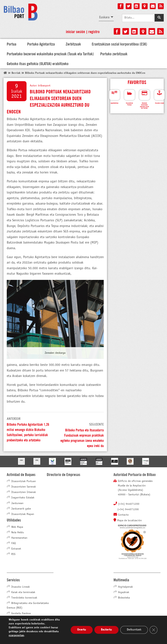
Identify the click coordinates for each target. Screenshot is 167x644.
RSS (13, 554)
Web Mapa (17, 527)
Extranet (16, 549)
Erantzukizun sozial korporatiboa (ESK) (119, 44)
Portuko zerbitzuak (114, 54)
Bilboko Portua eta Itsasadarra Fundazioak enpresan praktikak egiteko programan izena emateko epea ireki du (82, 438)
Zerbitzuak (73, 44)
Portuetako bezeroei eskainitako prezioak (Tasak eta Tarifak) (50, 54)
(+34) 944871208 (128, 509)
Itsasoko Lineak (21, 587)
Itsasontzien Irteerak (24, 492)
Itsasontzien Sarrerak (24, 487)
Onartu (82, 630)
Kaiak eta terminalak (23, 592)
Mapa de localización (129, 521)
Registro (94, 31)
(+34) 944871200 (129, 504)
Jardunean (17, 503)
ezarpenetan (16, 636)
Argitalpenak (125, 587)
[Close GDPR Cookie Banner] (154, 630)
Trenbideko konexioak (24, 598)
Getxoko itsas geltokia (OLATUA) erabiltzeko (38, 63)
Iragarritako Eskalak (23, 498)
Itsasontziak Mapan (23, 514)
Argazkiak (124, 592)
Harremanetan (19, 538)
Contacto (123, 515)
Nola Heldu (18, 533)
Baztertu (106, 630)
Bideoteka (124, 598)
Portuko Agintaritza (41, 44)
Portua (12, 44)
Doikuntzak (134, 630)
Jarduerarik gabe (21, 509)
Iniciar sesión (75, 31)
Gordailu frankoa (21, 614)
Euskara (104, 17)
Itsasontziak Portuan (24, 481)
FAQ (13, 543)
